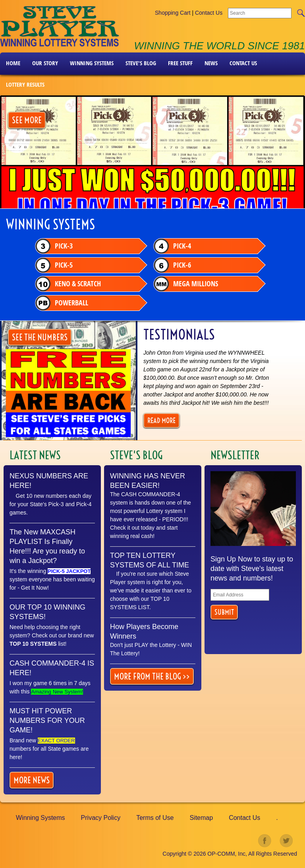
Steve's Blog (141, 63)
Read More (161, 420)
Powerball (63, 305)
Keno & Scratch (69, 285)
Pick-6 (176, 266)
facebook (265, 841)
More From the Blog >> (152, 676)
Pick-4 (176, 247)
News (211, 63)
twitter (286, 841)
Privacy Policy (101, 818)
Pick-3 (55, 247)
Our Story (45, 63)
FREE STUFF (180, 63)
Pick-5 (55, 266)
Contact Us (209, 13)
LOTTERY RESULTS (25, 84)
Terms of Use (155, 818)
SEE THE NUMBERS (40, 337)
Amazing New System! (57, 692)
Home (13, 63)
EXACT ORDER (56, 741)
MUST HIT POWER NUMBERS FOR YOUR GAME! (47, 720)
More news (32, 780)
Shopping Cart (173, 13)
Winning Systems (92, 63)
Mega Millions (189, 285)
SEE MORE (27, 120)
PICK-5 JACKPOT (69, 571)
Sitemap (201, 818)
